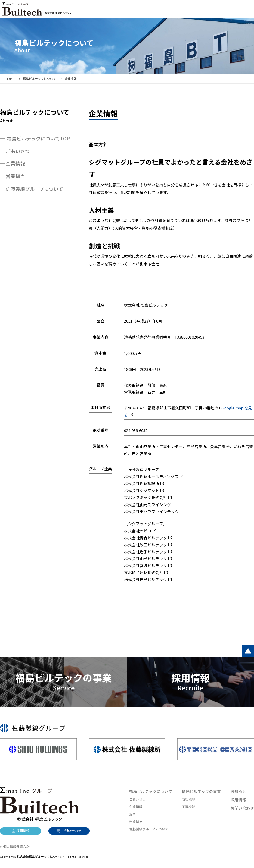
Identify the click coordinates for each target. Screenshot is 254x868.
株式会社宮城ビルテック (146, 565)
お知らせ (238, 791)
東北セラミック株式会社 (146, 497)
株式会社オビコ (138, 531)
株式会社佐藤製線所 (142, 483)
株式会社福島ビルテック (146, 579)
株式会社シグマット (142, 490)
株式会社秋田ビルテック (146, 545)
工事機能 (188, 806)
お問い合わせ (242, 808)
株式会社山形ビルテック (146, 559)
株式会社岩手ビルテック (146, 552)
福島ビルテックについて (151, 791)
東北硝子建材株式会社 (144, 572)
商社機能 (188, 799)
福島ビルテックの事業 (201, 791)
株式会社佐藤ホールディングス (151, 477)
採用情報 (238, 800)
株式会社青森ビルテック (146, 538)
